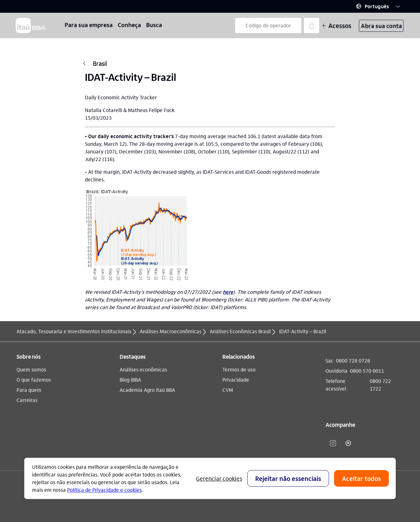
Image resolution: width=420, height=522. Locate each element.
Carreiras (27, 400)
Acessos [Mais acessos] (336, 25)
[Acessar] (311, 25)
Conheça (129, 25)
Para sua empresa (89, 25)
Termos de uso (239, 369)
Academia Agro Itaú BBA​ (147, 390)
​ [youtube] (348, 443)
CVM (228, 390)
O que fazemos (34, 380)
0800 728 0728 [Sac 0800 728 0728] (353, 360)
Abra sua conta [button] (381, 26)
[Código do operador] (268, 25)
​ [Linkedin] (364, 443)
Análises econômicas (143, 369)
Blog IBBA (130, 380)
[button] (378, 6)
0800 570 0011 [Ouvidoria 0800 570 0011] (367, 371)
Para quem (29, 390)
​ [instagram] (333, 443)
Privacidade (236, 380)
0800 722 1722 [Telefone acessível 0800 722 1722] (380, 385)
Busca (154, 25)
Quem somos (31, 369)
